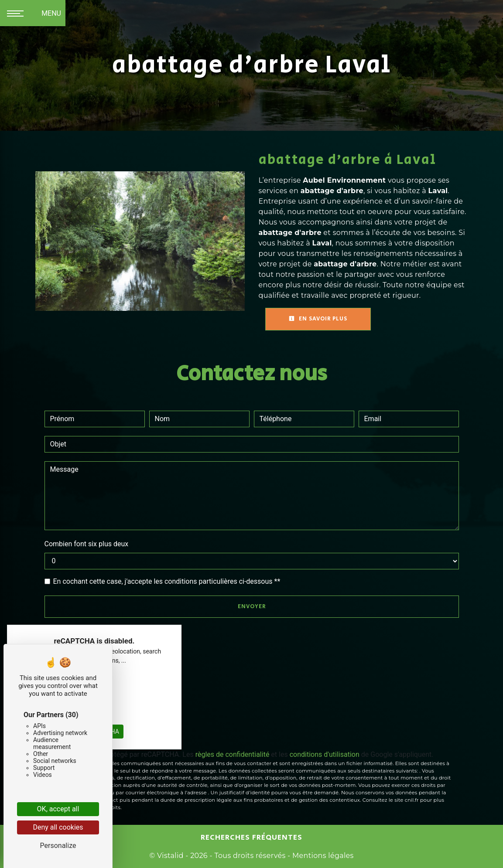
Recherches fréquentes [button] (251, 837)
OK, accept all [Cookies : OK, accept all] (58, 809)
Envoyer (252, 607)
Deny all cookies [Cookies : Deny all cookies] (58, 827)
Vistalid (170, 856)
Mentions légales (322, 856)
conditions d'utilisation (325, 754)
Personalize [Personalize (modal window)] (58, 846)
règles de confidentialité (233, 754)
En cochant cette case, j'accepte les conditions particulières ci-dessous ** (167, 581)
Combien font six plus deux (87, 544)
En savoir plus (318, 319)
